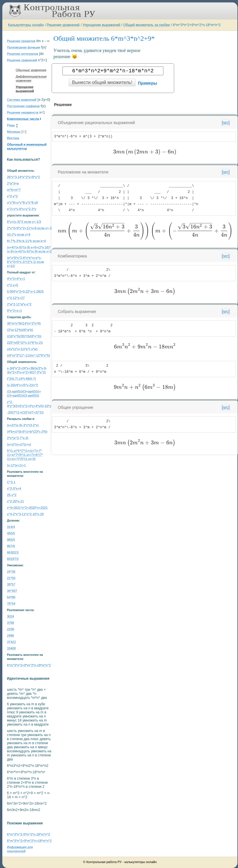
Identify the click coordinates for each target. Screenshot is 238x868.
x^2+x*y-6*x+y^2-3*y (22, 209)
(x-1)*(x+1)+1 (16, 465)
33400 (11, 648)
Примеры (147, 83)
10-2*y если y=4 (19, 235)
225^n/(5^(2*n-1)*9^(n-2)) (25, 343)
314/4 (11, 527)
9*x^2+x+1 (15, 311)
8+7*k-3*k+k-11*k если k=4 (26, 241)
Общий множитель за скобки (147, 25)
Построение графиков (23, 106)
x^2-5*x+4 (14, 488)
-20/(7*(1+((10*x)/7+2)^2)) (25, 412)
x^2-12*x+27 (16, 298)
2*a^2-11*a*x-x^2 (19, 304)
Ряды (11, 125)
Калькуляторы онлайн (26, 25)
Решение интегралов (22, 54)
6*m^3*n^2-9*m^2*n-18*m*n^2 (28, 834)
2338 (10, 629)
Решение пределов (21, 41)
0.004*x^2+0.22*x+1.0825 (25, 291)
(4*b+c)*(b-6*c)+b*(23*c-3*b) (27, 432)
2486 (10, 636)
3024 (10, 616)
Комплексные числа (23, 119)
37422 (11, 642)
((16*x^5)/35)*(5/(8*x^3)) (24, 336)
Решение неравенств (23, 112)
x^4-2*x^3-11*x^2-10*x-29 (25, 514)
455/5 (11, 533)
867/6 (11, 546)
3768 (10, 623)
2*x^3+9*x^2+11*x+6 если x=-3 (29, 228)
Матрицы (14, 132)
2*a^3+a (13, 183)
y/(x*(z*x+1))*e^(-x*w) (22, 349)
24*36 (11, 572)
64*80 (11, 597)
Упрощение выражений (102, 25)
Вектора (13, 138)
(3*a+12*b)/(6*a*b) (20, 330)
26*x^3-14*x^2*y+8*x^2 (24, 177)
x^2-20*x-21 (15, 501)
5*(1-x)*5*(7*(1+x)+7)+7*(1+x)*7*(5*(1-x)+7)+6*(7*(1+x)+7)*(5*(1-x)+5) (25, 455)
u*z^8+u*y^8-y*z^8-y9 (22, 203)
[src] (226, 123)
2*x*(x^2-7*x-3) (18, 438)
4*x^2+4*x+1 (16, 279)
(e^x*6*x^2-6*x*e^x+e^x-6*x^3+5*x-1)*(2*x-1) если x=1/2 (25, 262)
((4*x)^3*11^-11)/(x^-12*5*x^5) (28, 355)
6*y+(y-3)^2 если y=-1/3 (24, 222)
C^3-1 (11, 482)
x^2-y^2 (12, 196)
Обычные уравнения (31, 70)
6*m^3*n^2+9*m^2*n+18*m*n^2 (29, 841)
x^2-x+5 (12, 285)
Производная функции (24, 47)
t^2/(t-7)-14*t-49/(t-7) (21, 379)
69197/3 (13, 559)
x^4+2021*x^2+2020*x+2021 (27, 508)
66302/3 (13, 552)
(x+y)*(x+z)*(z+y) (19, 444)
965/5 (11, 540)
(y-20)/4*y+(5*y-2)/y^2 (22, 385)
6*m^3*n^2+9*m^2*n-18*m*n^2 (197, 25)
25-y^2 (12, 495)
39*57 (11, 584)
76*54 (11, 604)
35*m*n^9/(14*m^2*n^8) (24, 323)
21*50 (11, 578)
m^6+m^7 (14, 190)
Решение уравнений (63, 25)
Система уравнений (22, 100)
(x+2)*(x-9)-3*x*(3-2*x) (23, 425)
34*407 (12, 591)
